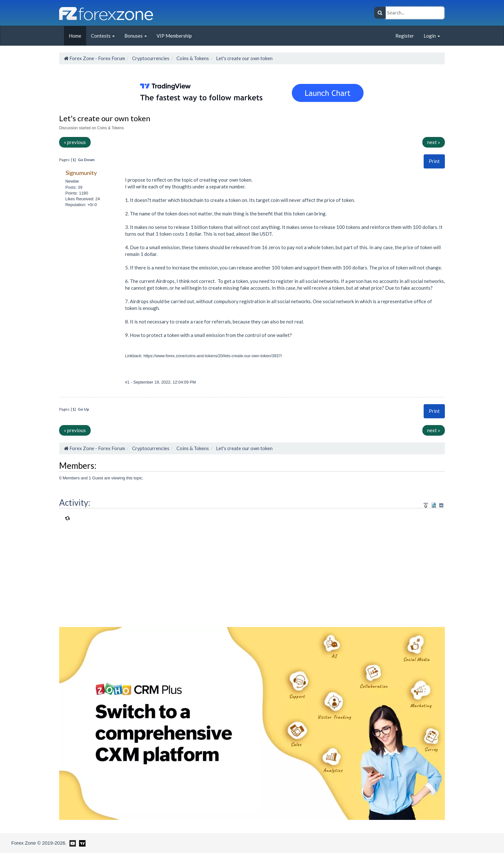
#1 (128, 382)
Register (405, 36)
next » (434, 142)
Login (432, 36)
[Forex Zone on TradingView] (81, 843)
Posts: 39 (74, 187)
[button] (434, 161)
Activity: (75, 503)
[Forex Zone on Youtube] (72, 843)
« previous (75, 142)
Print (434, 161)
